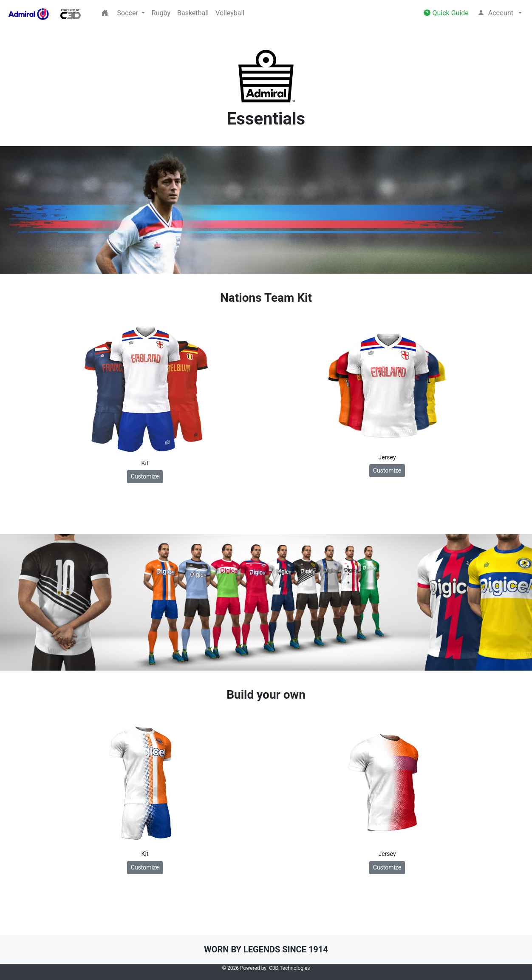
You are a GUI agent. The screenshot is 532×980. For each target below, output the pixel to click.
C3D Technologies (289, 968)
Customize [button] (145, 476)
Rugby (161, 13)
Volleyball (230, 13)
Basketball (193, 13)
